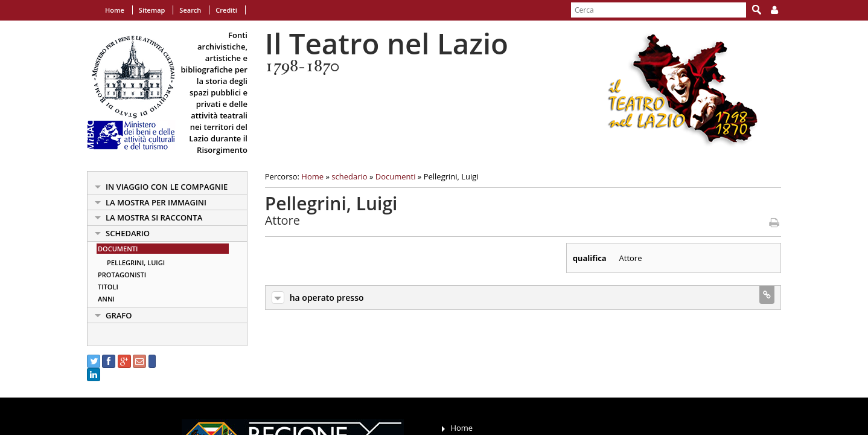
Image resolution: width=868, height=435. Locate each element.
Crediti (226, 10)
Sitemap (152, 10)
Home (115, 10)
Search (190, 10)
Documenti (118, 249)
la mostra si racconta (154, 217)
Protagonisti (122, 275)
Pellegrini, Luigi (136, 263)
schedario (128, 233)
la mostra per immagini (156, 202)
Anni (106, 299)
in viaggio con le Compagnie (167, 187)
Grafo (119, 315)
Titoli (108, 287)
